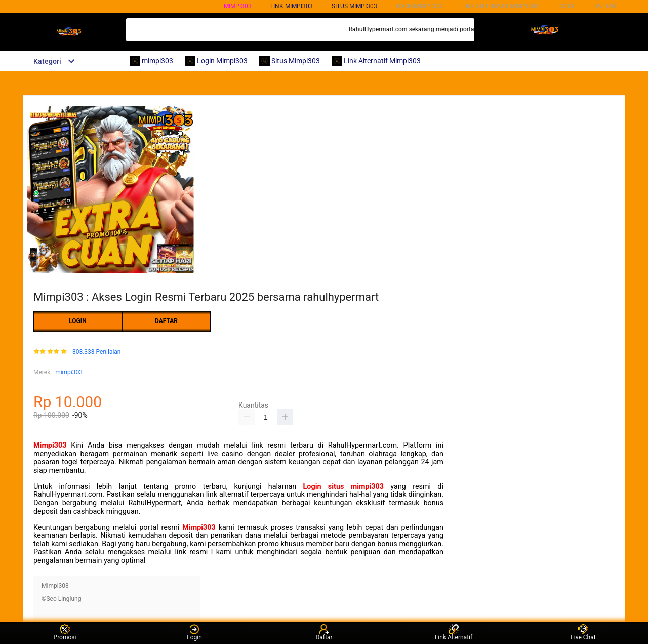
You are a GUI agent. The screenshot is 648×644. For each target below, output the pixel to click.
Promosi (65, 633)
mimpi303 (238, 6)
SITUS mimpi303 (354, 6)
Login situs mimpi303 (344, 486)
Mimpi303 (50, 445)
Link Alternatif (454, 633)
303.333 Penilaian (97, 352)
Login (194, 633)
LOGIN (566, 6)
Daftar (324, 633)
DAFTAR (605, 6)
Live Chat (583, 633)
